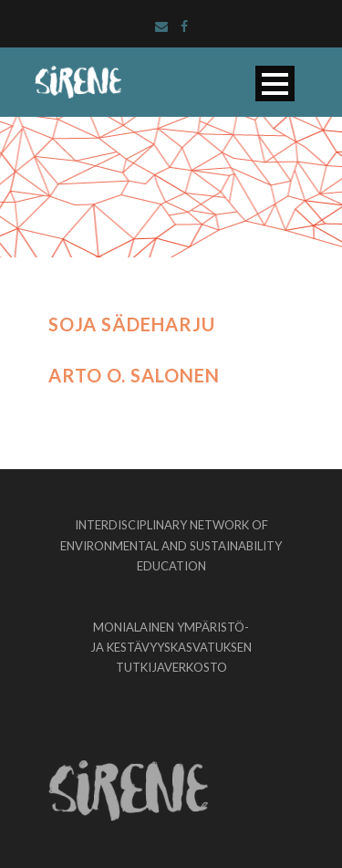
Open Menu (275, 84)
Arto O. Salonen (134, 375)
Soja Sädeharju (132, 324)
